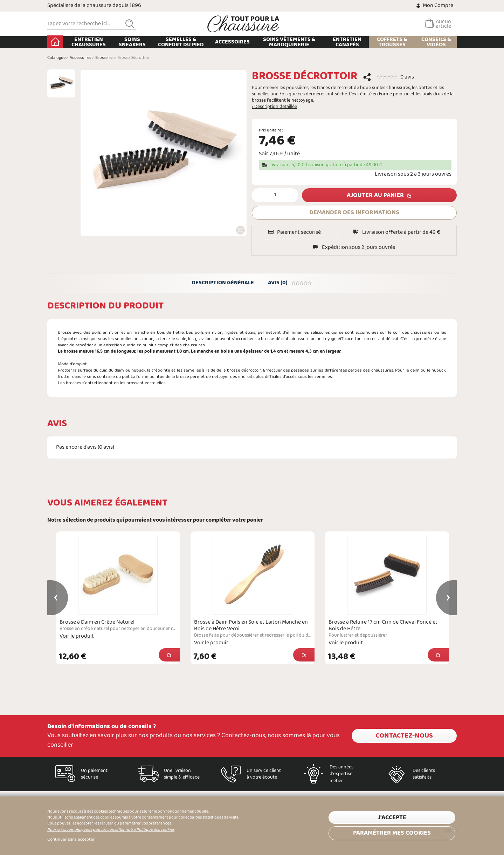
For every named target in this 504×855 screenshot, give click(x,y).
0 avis (407, 77)
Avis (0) (290, 283)
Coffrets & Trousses (392, 42)
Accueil (55, 42)
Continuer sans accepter (71, 840)
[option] (61, 83)
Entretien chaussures (89, 42)
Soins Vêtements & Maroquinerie (289, 42)
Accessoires (232, 42)
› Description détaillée (274, 107)
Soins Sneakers (132, 42)
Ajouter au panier (375, 195)
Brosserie (104, 58)
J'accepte (392, 818)
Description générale (223, 283)
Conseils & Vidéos (436, 42)
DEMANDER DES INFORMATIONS (354, 213)
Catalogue (56, 58)
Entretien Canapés (347, 42)
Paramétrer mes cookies (392, 833)
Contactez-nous (404, 736)
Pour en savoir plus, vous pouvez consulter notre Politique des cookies (111, 830)
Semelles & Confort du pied (181, 42)
